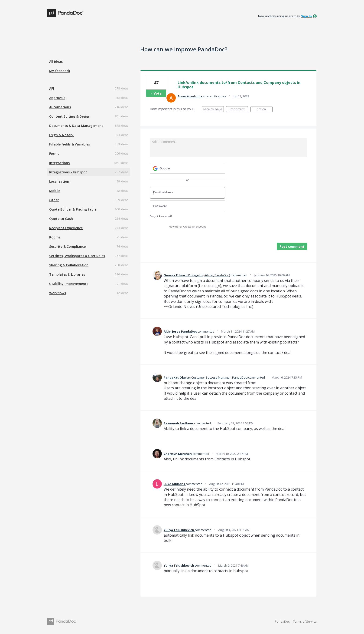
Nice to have (213, 110)
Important (239, 110)
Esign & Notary (61, 135)
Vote (158, 93)
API (52, 88)
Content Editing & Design (70, 116)
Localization (59, 181)
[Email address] (187, 193)
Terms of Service (305, 621)
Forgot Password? (161, 216)
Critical (265, 110)
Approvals (57, 98)
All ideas (56, 61)
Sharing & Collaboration (69, 265)
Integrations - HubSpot (68, 172)
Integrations (59, 163)
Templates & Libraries (67, 274)
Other (54, 200)
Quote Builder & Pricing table (73, 209)
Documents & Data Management (76, 126)
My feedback (60, 71)
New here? (187, 227)
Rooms (55, 237)
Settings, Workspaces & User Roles (77, 256)
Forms (54, 154)
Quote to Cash (61, 219)
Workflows (58, 293)
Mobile (55, 191)
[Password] (187, 206)
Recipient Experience (66, 228)
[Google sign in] (187, 168)
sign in (306, 16)
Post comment (292, 246)
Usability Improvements (69, 284)
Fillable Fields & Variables (70, 144)
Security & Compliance (67, 246)
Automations (60, 107)
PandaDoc (282, 621)
